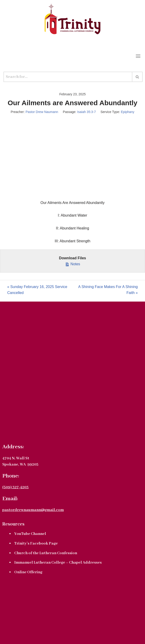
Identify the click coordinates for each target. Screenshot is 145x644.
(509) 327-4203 (15, 487)
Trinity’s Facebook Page (36, 544)
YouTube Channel (30, 534)
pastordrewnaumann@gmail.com (33, 510)
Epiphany (128, 112)
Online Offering (28, 572)
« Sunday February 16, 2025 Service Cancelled (37, 290)
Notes (72, 264)
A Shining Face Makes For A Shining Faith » (108, 290)
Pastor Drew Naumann (42, 112)
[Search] (68, 77)
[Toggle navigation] (138, 56)
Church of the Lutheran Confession (46, 553)
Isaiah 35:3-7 (86, 112)
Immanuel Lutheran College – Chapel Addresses (58, 563)
